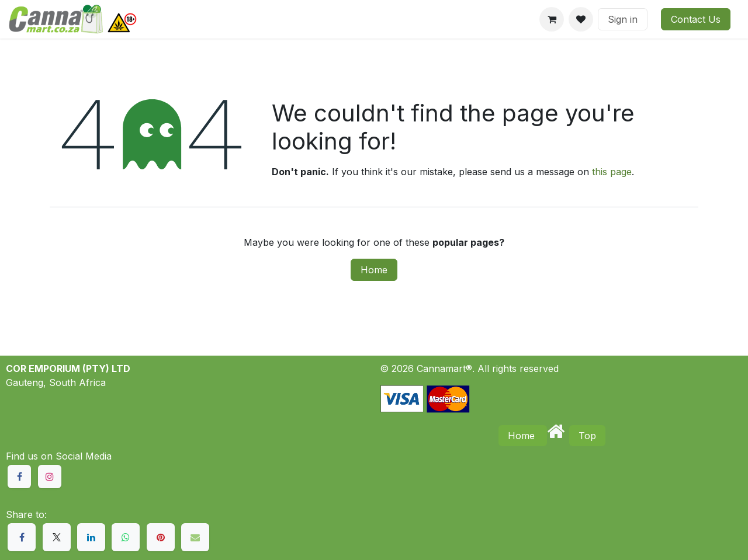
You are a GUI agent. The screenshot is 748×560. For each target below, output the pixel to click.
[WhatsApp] (126, 537)
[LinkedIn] (91, 537)
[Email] (195, 537)
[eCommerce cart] (552, 19)
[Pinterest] (161, 537)
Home (374, 270)
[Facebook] (22, 537)
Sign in (623, 19)
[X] (57, 537)
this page (612, 172)
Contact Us (696, 19)
